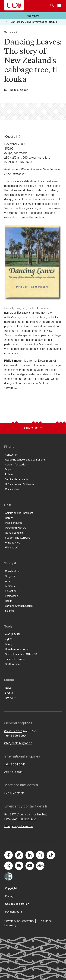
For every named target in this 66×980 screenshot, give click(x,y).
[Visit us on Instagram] (19, 855)
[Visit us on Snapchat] (40, 855)
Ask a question (13, 772)
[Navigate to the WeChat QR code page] (19, 866)
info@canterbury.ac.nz (18, 743)
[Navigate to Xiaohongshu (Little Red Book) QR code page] (40, 866)
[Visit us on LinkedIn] (30, 855)
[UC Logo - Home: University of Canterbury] (14, 5)
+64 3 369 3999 (15, 736)
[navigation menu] (59, 6)
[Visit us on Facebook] (8, 855)
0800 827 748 (13, 731)
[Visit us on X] (8, 866)
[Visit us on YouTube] (30, 866)
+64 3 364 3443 (15, 764)
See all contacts (14, 793)
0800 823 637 (27, 819)
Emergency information (18, 826)
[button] (33, 16)
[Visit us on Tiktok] (51, 855)
